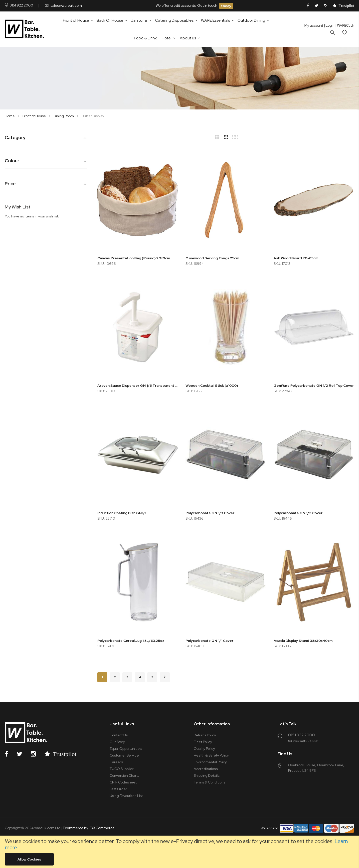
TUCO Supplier (122, 769)
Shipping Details (207, 775)
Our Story (117, 742)
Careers (116, 762)
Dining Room (64, 116)
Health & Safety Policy (211, 755)
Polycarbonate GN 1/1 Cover (209, 641)
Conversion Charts (124, 775)
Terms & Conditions (209, 782)
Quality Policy (204, 749)
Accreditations (206, 769)
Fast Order (118, 789)
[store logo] (25, 29)
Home (10, 116)
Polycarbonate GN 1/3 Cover (210, 513)
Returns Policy (205, 735)
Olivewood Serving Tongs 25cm (212, 258)
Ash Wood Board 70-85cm (296, 258)
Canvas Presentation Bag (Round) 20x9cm (134, 258)
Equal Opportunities (126, 749)
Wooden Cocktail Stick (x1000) (212, 386)
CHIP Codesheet (123, 782)
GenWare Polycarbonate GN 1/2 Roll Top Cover (314, 386)
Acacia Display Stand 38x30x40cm (303, 641)
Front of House (35, 116)
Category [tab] (15, 138)
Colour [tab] (12, 161)
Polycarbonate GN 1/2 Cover (298, 513)
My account (314, 25)
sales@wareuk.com (66, 5)
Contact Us (119, 735)
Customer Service (124, 755)
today (226, 6)
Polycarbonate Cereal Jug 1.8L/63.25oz (131, 641)
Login (329, 25)
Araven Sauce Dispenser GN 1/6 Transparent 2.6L (138, 386)
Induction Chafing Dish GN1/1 (122, 513)
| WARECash (345, 25)
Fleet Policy (203, 742)
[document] (179, 852)
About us (188, 38)
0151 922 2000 (21, 5)
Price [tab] (10, 184)
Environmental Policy (210, 762)
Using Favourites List (126, 796)
